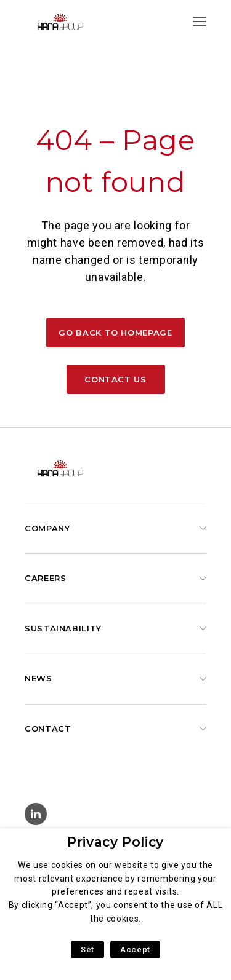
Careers (45, 578)
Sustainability (63, 628)
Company (47, 528)
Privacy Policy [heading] (115, 842)
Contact (48, 729)
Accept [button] (135, 950)
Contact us (115, 379)
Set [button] (87, 950)
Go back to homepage (115, 333)
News (38, 678)
